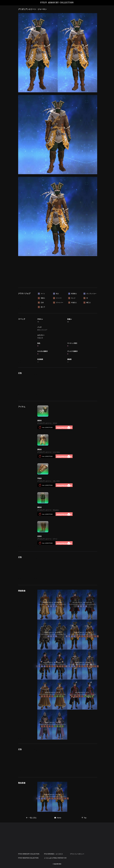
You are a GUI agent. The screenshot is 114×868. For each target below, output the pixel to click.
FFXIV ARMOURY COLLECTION (57, 3)
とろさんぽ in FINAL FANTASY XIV (55, 858)
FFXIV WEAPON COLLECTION (28, 858)
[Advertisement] (58, 272)
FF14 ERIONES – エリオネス (54, 854)
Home (58, 818)
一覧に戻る (31, 818)
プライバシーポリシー (77, 854)
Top (84, 818)
